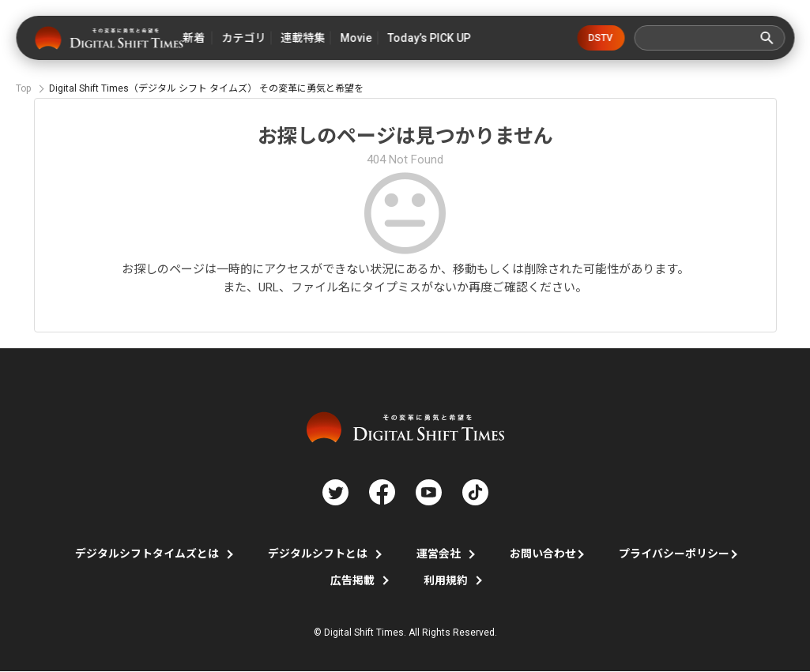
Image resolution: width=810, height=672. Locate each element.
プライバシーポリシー (674, 554)
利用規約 (446, 581)
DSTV (602, 38)
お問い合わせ (543, 554)
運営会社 (439, 554)
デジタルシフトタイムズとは (147, 554)
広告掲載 (352, 581)
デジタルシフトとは (318, 554)
